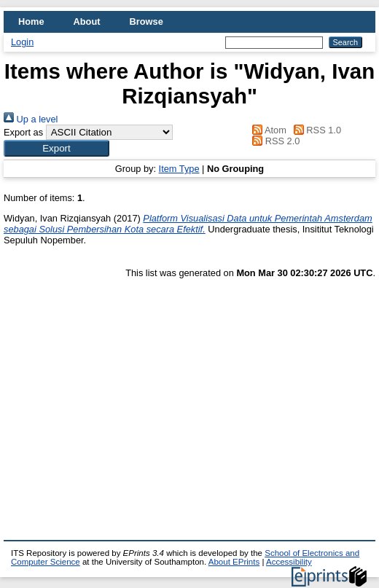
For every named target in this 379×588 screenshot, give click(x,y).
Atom (267, 130)
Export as (23, 132)
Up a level (31, 119)
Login (22, 42)
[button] (56, 148)
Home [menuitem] (31, 21)
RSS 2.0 (274, 141)
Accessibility (289, 562)
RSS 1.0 (315, 130)
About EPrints (234, 562)
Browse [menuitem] (146, 21)
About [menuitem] (87, 21)
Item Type (179, 169)
